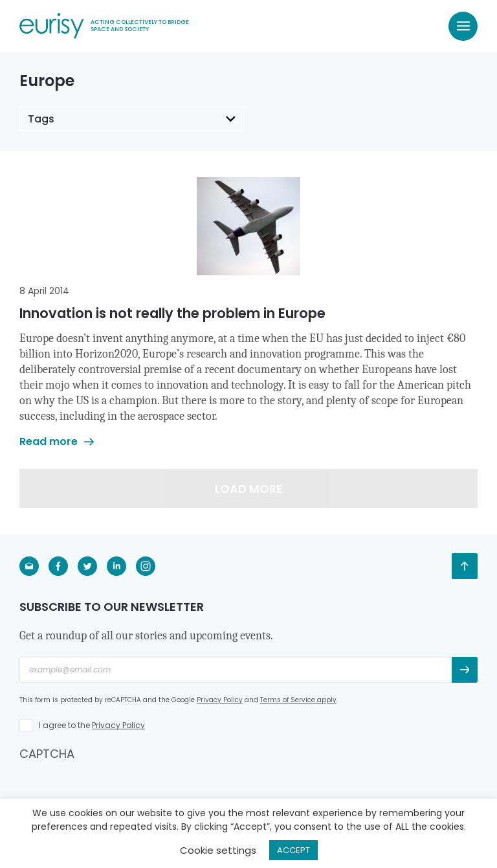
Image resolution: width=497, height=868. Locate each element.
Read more (57, 441)
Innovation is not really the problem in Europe (172, 313)
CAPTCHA (47, 754)
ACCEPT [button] (293, 850)
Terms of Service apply (298, 700)
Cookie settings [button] (218, 850)
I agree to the (92, 725)
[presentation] (118, 787)
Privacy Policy (220, 700)
